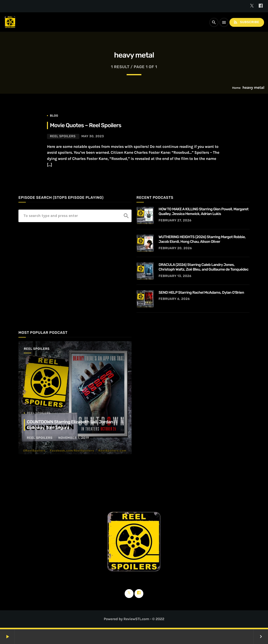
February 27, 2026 (175, 221)
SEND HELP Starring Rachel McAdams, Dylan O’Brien (201, 292)
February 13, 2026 (175, 276)
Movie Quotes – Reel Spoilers (86, 125)
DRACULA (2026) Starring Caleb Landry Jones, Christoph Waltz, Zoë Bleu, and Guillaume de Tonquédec (204, 267)
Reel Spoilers (63, 136)
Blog (54, 116)
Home (236, 88)
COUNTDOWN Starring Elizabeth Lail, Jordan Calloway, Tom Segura (70, 425)
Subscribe (246, 22)
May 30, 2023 (93, 136)
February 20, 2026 (175, 248)
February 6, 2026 (174, 299)
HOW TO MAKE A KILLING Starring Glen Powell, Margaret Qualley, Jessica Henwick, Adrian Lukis (204, 212)
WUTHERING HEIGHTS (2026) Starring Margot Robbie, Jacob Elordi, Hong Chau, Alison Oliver (202, 239)
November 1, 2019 (74, 438)
